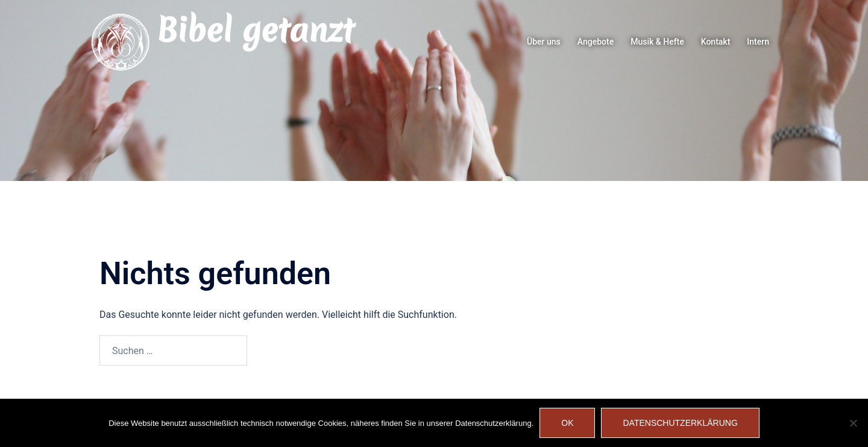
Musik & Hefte (657, 42)
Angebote (596, 42)
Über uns (544, 42)
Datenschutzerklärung (680, 423)
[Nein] (853, 423)
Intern (758, 42)
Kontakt (716, 42)
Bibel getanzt (255, 30)
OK (567, 423)
